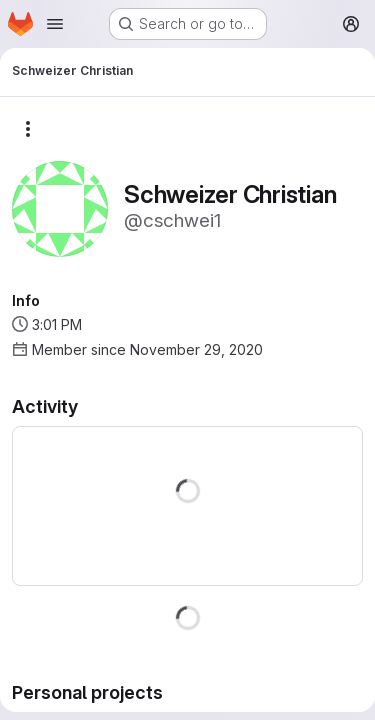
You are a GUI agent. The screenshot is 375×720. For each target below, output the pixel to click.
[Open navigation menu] (55, 24)
